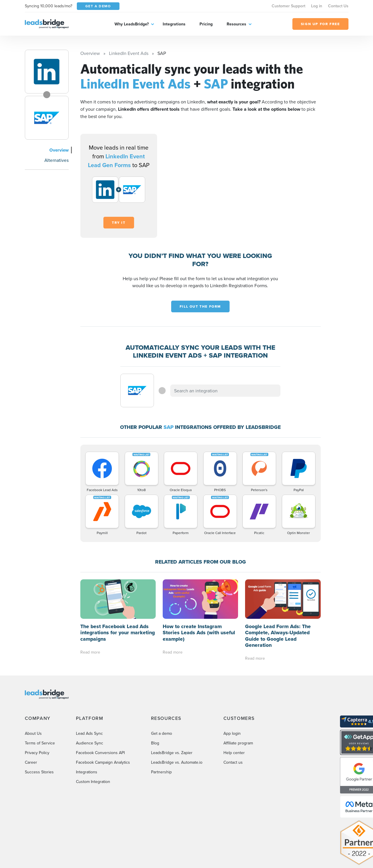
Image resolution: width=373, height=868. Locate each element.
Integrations (174, 24)
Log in (317, 6)
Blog (155, 743)
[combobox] (225, 391)
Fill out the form (200, 306)
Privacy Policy (37, 753)
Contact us (233, 762)
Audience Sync (90, 743)
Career (31, 762)
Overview (59, 150)
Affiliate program (238, 743)
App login (232, 733)
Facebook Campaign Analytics (103, 762)
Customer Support (288, 6)
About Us (33, 733)
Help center (234, 753)
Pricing (206, 24)
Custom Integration (93, 782)
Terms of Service (40, 743)
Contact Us (338, 6)
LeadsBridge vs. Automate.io (177, 762)
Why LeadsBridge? (132, 24)
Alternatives (57, 160)
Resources (236, 24)
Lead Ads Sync (89, 733)
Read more (90, 652)
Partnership (161, 772)
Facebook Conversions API (100, 753)
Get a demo (162, 733)
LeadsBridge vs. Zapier (172, 753)
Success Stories (39, 772)
